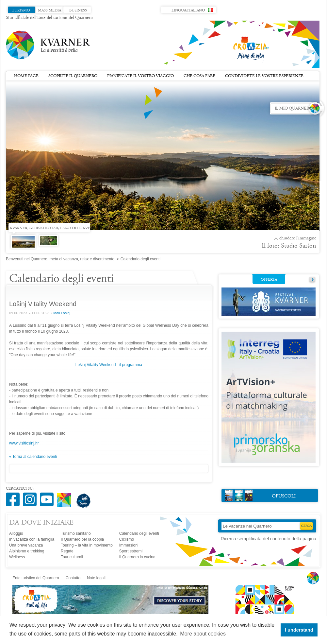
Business (78, 10)
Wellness (17, 557)
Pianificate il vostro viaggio (140, 76)
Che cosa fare (199, 76)
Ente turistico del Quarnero (36, 578)
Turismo (21, 10)
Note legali (96, 578)
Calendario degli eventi (139, 533)
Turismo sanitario (76, 533)
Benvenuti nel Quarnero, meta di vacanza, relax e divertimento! (61, 259)
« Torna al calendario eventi (33, 457)
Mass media (49, 10)
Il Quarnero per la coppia (82, 539)
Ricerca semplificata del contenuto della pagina (268, 539)
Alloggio (16, 533)
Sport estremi (131, 551)
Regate (67, 551)
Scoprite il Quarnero (73, 76)
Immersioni (129, 545)
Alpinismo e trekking (27, 551)
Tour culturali (72, 557)
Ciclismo (127, 539)
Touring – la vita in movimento (87, 545)
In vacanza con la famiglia (32, 539)
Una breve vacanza (26, 545)
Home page (26, 76)
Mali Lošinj (62, 313)
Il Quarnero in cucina (137, 557)
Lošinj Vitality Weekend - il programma (109, 365)
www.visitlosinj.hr (24, 443)
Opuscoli (260, 495)
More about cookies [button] (203, 634)
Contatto (73, 578)
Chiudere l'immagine (298, 238)
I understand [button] (299, 630)
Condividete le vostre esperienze (264, 76)
